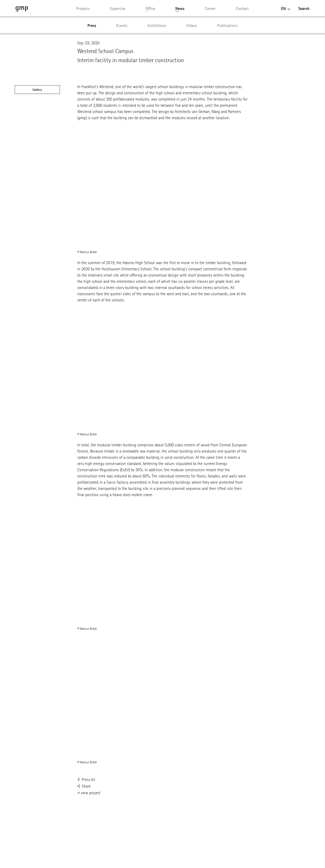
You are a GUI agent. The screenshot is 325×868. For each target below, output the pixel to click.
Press (92, 25)
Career (210, 8)
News (180, 8)
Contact (242, 8)
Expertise (118, 8)
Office (150, 8)
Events (122, 25)
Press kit (86, 780)
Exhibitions (157, 25)
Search (304, 8)
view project (89, 793)
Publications (227, 25)
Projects (83, 8)
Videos (192, 25)
